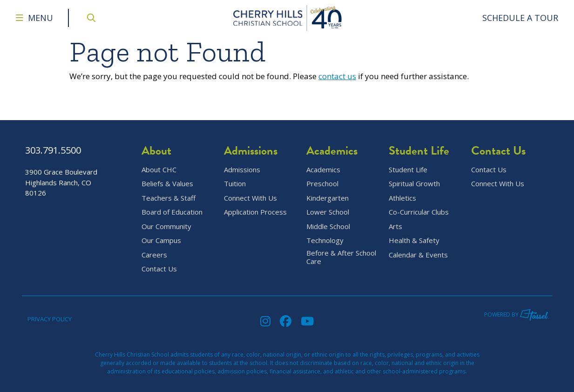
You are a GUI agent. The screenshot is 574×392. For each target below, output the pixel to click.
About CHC (159, 170)
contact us (337, 76)
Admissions (242, 170)
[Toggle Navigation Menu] (34, 18)
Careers (154, 255)
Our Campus (161, 240)
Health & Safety (414, 240)
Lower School (328, 212)
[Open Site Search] (91, 18)
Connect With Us (250, 198)
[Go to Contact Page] (520, 18)
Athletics (402, 198)
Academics (323, 170)
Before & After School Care (341, 257)
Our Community (166, 226)
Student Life (408, 170)
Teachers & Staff (169, 198)
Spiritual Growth (414, 184)
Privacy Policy (50, 319)
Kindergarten (328, 198)
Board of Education (172, 212)
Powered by (517, 314)
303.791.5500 (53, 150)
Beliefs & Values (167, 184)
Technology (325, 240)
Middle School (328, 226)
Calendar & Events (418, 255)
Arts (395, 226)
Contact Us (159, 269)
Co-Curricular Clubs (419, 212)
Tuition (235, 184)
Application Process (255, 212)
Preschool (322, 184)
